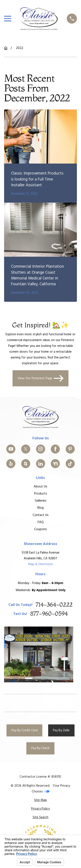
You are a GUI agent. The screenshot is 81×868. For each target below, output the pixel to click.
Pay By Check (40, 748)
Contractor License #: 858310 (40, 777)
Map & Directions (40, 564)
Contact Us (40, 515)
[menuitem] (40, 800)
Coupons (40, 529)
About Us (40, 487)
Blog (40, 508)
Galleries (40, 501)
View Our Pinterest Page (41, 378)
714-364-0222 (54, 605)
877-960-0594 (49, 614)
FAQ (40, 522)
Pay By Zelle (61, 730)
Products (40, 494)
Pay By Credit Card (25, 730)
